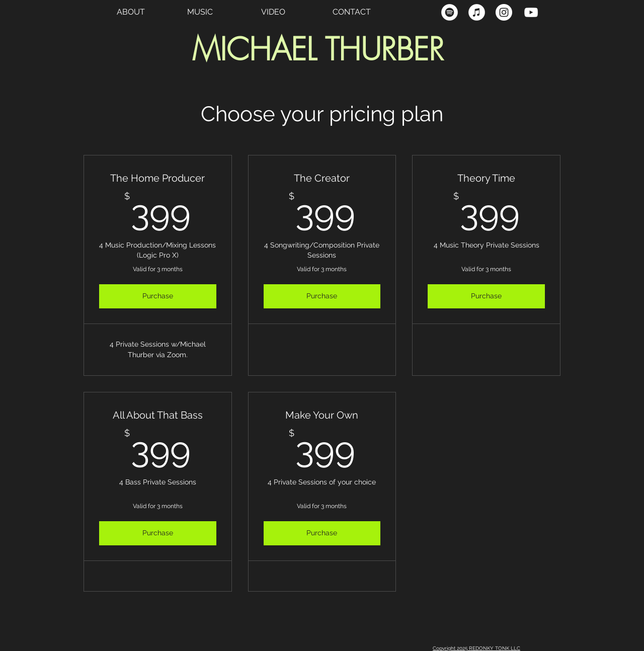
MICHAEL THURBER (318, 49)
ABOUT (131, 12)
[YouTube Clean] (531, 12)
